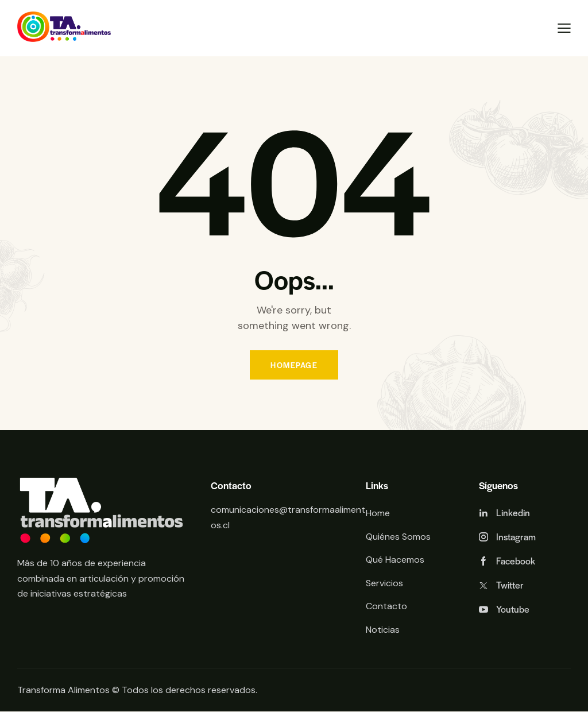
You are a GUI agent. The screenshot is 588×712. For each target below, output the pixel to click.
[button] (564, 28)
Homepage (294, 365)
